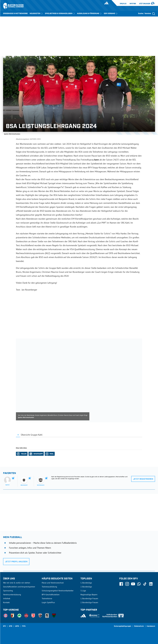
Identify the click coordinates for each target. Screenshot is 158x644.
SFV (5, 626)
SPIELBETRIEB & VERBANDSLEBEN (60, 14)
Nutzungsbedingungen (123, 626)
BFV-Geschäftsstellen (51, 594)
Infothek (133, 4)
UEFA (17, 626)
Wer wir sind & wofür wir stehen (17, 583)
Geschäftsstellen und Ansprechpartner (19, 587)
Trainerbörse (47, 598)
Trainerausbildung (49, 587)
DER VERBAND (111, 14)
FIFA (24, 626)
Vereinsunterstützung (12, 594)
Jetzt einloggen (145, 4)
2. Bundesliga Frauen (89, 602)
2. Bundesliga (86, 587)
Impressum (151, 626)
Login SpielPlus (48, 602)
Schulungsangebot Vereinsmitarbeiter (58, 591)
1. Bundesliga (86, 583)
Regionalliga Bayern (89, 594)
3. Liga (83, 591)
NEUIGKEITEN (36, 14)
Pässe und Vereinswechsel (53, 583)
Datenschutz (139, 626)
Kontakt (6, 602)
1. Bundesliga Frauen (89, 598)
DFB (11, 626)
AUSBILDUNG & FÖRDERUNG (89, 14)
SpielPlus (123, 4)
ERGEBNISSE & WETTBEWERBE (15, 14)
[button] (22, 454)
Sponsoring (8, 591)
